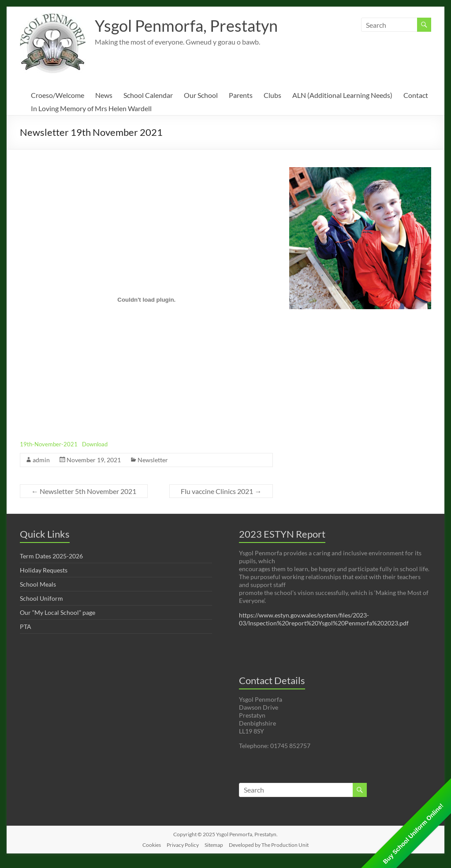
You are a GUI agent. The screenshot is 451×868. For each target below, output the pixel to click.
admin (41, 460)
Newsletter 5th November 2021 (84, 491)
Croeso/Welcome (58, 95)
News (104, 95)
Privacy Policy (183, 845)
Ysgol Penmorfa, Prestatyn (186, 26)
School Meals (38, 584)
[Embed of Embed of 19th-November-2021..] (146, 299)
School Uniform (41, 598)
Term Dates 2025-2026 (51, 556)
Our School (201, 95)
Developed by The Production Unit (269, 845)
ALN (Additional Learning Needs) (342, 95)
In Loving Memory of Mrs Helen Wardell (91, 108)
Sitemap (214, 845)
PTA (26, 627)
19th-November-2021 (49, 444)
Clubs (272, 95)
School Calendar (148, 95)
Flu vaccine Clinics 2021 (221, 491)
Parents (241, 95)
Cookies (152, 845)
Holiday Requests (44, 570)
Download (95, 444)
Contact (416, 95)
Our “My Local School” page (58, 612)
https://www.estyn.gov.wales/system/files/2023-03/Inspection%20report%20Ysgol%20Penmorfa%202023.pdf (324, 619)
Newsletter (153, 460)
